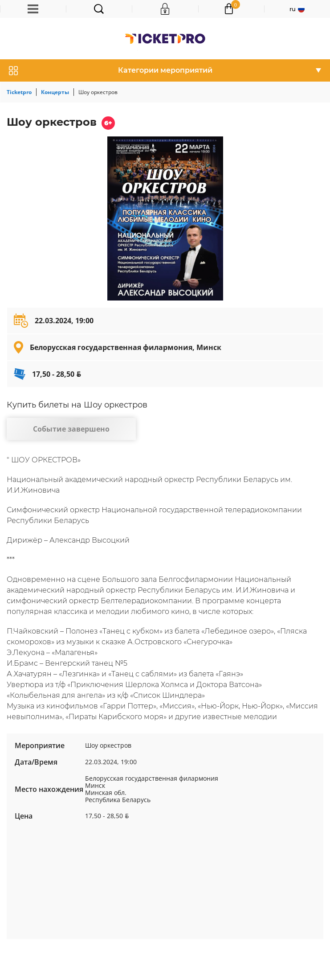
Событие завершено (71, 429)
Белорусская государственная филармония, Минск (126, 347)
